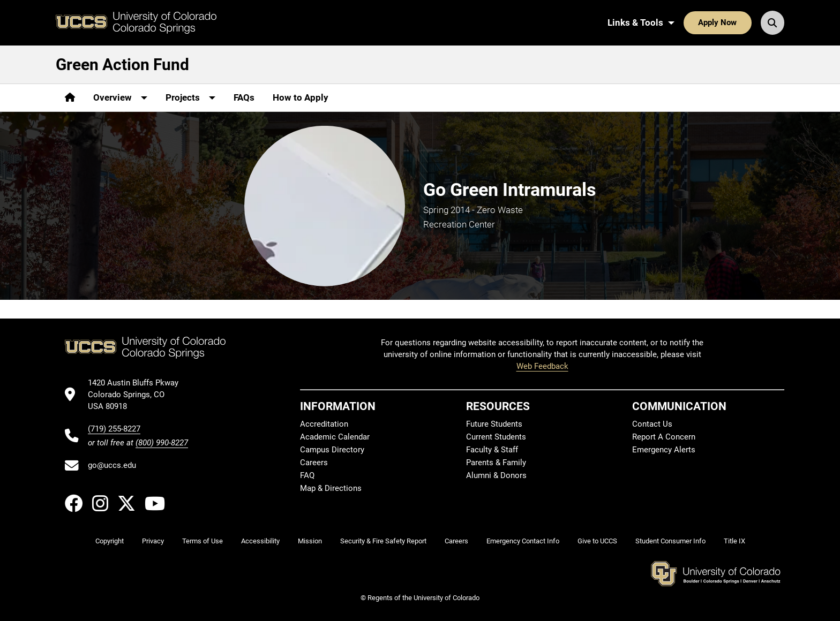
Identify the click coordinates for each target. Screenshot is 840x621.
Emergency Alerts (664, 450)
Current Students (496, 437)
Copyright (110, 541)
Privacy (153, 541)
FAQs (244, 97)
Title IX (734, 541)
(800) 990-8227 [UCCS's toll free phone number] (162, 443)
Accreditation (324, 424)
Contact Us (652, 424)
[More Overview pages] (120, 98)
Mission (310, 541)
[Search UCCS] (772, 22)
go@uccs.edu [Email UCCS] (112, 465)
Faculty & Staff (492, 450)
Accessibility (260, 541)
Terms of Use (202, 541)
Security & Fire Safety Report (383, 541)
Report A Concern (664, 437)
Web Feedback (542, 366)
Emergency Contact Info (523, 541)
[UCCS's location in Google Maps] (138, 395)
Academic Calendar (335, 437)
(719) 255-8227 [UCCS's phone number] (114, 429)
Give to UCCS (597, 541)
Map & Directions (331, 488)
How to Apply (301, 97)
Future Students (494, 424)
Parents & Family (496, 463)
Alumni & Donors (496, 475)
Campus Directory (332, 450)
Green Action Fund (122, 65)
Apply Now (717, 22)
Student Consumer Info (670, 541)
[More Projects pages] (190, 98)
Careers (314, 463)
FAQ (307, 475)
